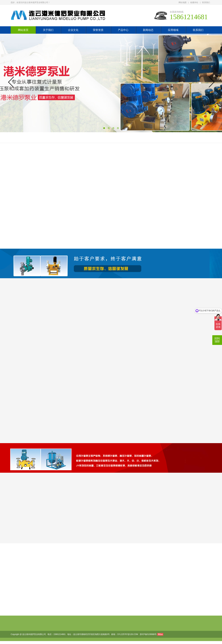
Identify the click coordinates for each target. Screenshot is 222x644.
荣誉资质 (98, 30)
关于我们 (48, 30)
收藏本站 (194, 2)
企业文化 (73, 30)
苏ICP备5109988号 (148, 634)
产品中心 (123, 30)
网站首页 (23, 30)
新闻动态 (148, 30)
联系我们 (206, 2)
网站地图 (183, 2)
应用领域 (173, 30)
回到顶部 (217, 340)
